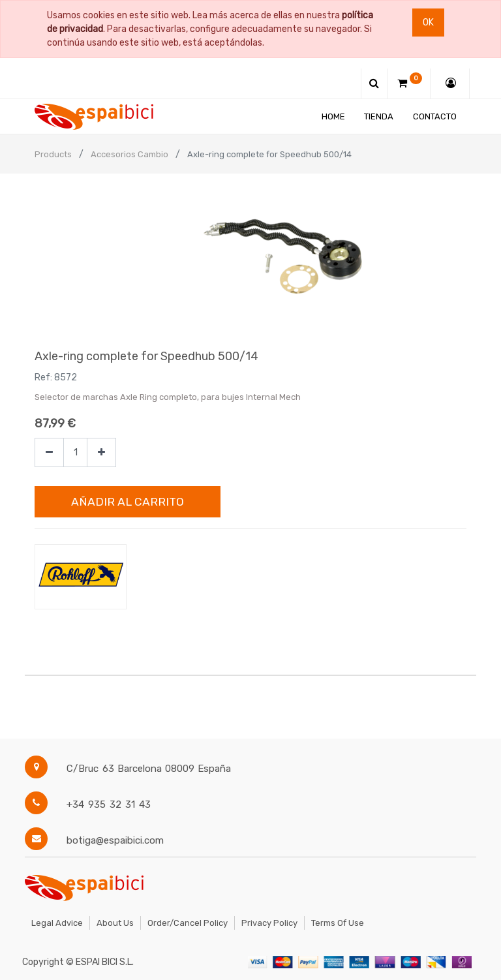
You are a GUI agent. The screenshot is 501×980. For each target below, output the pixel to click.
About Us (115, 923)
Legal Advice (57, 923)
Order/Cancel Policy (188, 923)
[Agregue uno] (101, 452)
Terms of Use (338, 923)
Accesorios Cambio (129, 154)
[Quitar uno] (49, 452)
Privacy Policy (269, 923)
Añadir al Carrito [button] (128, 502)
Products (53, 154)
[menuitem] (333, 116)
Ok (428, 23)
